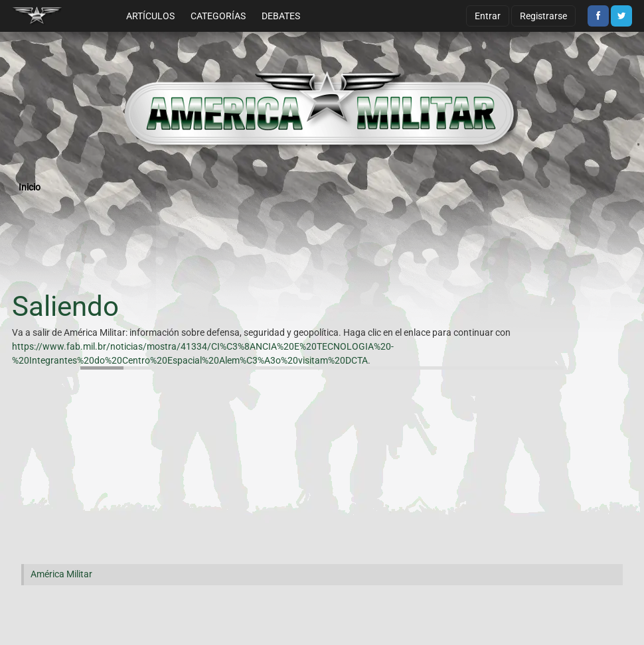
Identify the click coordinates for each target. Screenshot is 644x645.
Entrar (488, 16)
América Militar (61, 574)
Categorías (218, 16)
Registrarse (543, 16)
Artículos (150, 16)
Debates (281, 16)
